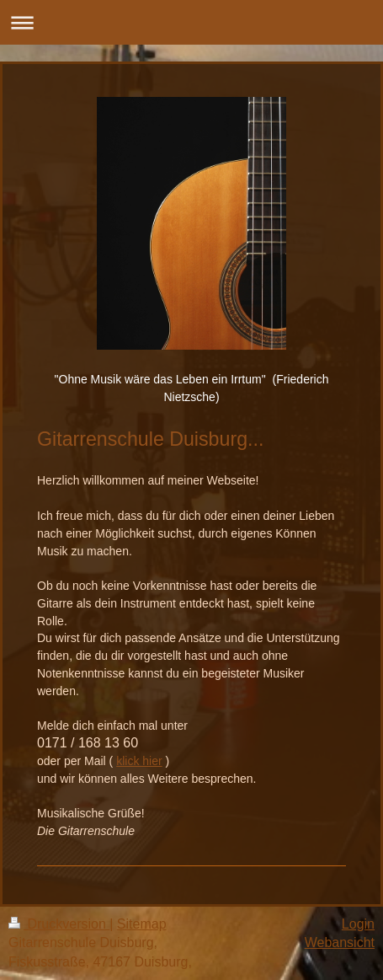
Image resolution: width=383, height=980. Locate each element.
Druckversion (59, 924)
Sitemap (142, 924)
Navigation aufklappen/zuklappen (191, 22)
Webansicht (340, 943)
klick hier (139, 761)
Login (358, 924)
